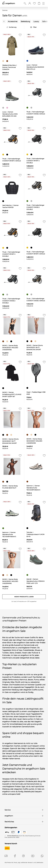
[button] (30, 3)
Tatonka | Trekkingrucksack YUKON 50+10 (35, 534)
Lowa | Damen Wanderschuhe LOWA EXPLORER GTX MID (10, 114)
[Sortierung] (15, 27)
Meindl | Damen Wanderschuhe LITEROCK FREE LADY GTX (36, 581)
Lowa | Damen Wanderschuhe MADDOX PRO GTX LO (35, 67)
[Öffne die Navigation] (43, 3)
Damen (5, 10)
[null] (12, 46)
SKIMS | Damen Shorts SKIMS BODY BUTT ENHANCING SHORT (35, 347)
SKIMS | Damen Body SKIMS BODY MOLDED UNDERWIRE (10, 348)
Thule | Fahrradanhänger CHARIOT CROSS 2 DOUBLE (35, 207)
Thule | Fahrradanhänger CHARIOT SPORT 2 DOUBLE (35, 161)
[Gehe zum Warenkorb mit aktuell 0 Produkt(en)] (39, 3)
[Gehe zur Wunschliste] (34, 3)
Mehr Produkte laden (24, 597)
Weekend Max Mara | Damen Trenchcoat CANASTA (10, 67)
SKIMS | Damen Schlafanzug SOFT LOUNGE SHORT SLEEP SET (12, 394)
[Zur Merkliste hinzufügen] (20, 36)
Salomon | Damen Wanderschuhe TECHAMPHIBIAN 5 (33, 488)
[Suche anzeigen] (25, 3)
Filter (35, 27)
